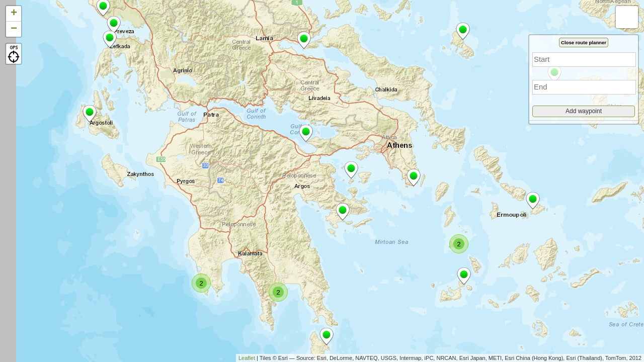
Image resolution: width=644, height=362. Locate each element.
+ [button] (14, 14)
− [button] (14, 29)
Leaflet (247, 358)
